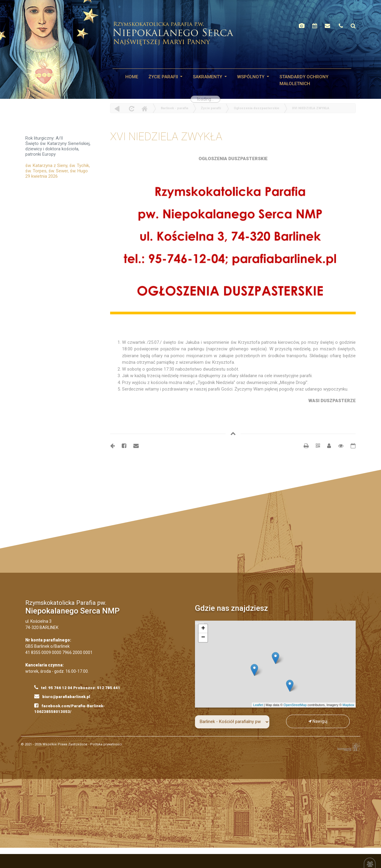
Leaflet (258, 705)
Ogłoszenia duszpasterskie (256, 108)
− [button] (203, 638)
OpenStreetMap (295, 705)
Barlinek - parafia (174, 108)
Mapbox (348, 705)
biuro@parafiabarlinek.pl (62, 696)
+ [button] (203, 629)
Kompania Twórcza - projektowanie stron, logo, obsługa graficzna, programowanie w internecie (347, 747)
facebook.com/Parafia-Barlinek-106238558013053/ (70, 708)
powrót (117, 108)
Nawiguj (318, 721)
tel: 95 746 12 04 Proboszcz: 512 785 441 (77, 687)
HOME (132, 77)
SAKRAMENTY (208, 77)
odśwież (131, 108)
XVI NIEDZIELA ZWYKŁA (311, 108)
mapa (275, 664)
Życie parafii (164, 77)
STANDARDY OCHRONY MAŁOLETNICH (304, 80)
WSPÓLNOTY (251, 77)
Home (144, 108)
